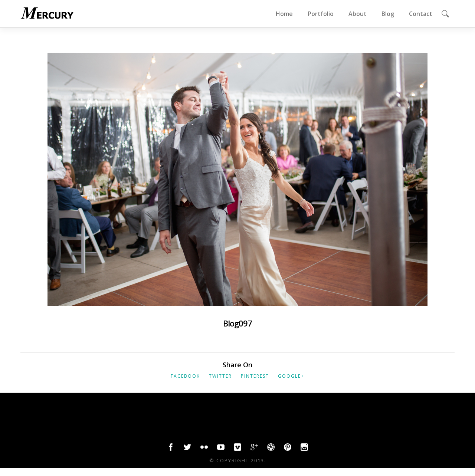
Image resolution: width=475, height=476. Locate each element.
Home (284, 14)
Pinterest (255, 376)
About (358, 14)
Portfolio (321, 14)
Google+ (291, 376)
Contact (421, 14)
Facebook (185, 376)
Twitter (220, 376)
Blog (388, 14)
